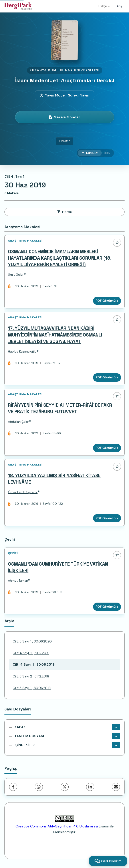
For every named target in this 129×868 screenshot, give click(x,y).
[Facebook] (13, 787)
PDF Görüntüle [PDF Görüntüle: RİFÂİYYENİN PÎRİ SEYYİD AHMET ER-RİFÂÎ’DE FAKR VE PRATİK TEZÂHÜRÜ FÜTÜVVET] (107, 448)
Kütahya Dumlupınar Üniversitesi (65, 70)
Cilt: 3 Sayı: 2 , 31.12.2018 (31, 676)
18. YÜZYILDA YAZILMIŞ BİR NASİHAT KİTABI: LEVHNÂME (54, 479)
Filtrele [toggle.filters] (64, 212)
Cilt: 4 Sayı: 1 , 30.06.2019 (34, 665)
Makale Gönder (65, 117)
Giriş (119, 6)
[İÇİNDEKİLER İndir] (116, 745)
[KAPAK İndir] (116, 727)
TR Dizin (65, 141)
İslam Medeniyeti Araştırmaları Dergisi (65, 80)
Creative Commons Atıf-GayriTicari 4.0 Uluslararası (57, 826)
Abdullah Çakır (18, 422)
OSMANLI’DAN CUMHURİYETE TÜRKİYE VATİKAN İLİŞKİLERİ (58, 567)
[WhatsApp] (39, 787)
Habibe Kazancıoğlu (22, 352)
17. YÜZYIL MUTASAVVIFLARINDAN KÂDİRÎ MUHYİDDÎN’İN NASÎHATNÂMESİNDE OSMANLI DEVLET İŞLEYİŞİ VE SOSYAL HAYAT (55, 335)
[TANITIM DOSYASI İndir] (116, 736)
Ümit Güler (16, 275)
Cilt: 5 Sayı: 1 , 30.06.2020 (32, 641)
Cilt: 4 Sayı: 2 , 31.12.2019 (31, 653)
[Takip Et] (90, 153)
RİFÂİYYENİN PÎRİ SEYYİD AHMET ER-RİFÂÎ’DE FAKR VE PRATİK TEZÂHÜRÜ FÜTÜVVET (60, 408)
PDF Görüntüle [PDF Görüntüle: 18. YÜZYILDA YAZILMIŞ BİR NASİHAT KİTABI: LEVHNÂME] (107, 518)
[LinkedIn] (90, 787)
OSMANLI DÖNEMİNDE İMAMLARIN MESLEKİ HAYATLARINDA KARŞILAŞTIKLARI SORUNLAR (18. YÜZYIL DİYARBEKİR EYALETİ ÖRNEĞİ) (60, 258)
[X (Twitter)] (65, 787)
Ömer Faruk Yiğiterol (23, 492)
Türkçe (104, 6)
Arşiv (9, 621)
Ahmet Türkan (18, 581)
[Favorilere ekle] (117, 243)
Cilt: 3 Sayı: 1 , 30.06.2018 (32, 688)
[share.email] (116, 787)
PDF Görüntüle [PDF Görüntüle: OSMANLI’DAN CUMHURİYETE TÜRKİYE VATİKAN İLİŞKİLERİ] (107, 607)
